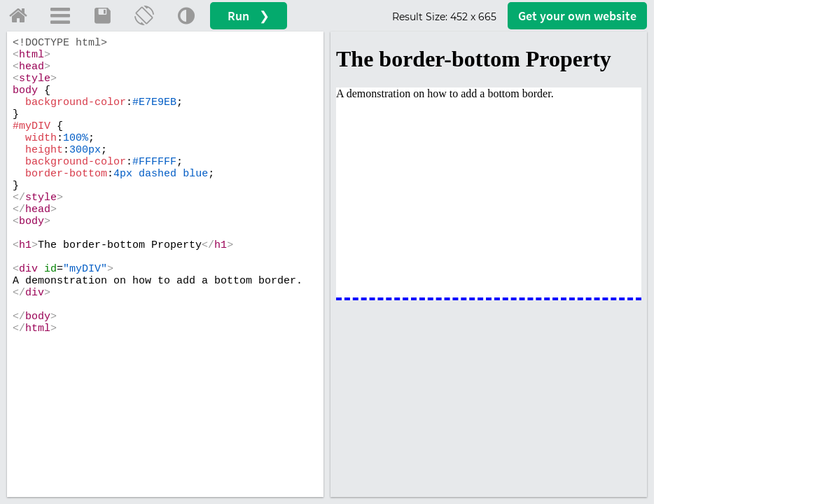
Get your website (577, 16)
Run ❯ (249, 16)
